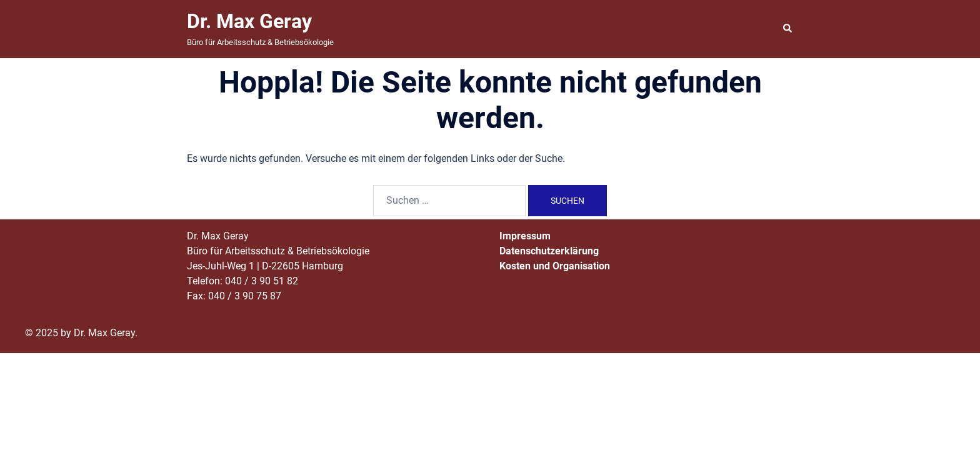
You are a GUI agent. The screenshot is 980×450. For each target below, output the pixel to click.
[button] (788, 29)
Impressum (525, 236)
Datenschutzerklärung (549, 251)
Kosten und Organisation (555, 266)
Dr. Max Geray (249, 21)
